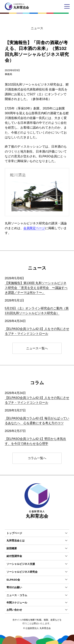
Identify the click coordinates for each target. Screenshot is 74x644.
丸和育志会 (37, 501)
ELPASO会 (13, 580)
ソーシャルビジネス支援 (21, 564)
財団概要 (12, 548)
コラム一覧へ (37, 458)
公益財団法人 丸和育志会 (38, 628)
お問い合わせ (14, 610)
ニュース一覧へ (37, 348)
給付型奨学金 (14, 556)
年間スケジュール (17, 603)
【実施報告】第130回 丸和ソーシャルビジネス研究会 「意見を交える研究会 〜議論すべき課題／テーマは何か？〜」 (36, 288)
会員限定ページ (34, 228)
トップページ (14, 533)
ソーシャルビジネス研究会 (22, 572)
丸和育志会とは (16, 540)
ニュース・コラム (17, 595)
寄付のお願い (14, 587)
